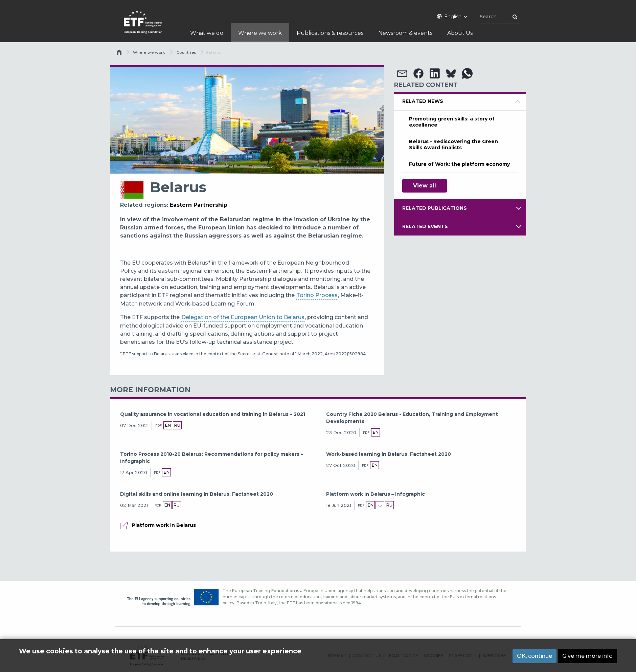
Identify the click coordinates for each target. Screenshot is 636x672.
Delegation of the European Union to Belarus (243, 317)
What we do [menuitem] (207, 33)
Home (120, 54)
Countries (186, 52)
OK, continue (535, 656)
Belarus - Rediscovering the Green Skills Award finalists (453, 144)
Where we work (149, 52)
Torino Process (317, 295)
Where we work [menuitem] (260, 33)
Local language (381, 505)
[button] (402, 73)
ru (177, 425)
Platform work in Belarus (164, 525)
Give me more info (587, 656)
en (168, 425)
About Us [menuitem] (460, 33)
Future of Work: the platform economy (459, 164)
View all (425, 186)
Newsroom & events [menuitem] (405, 33)
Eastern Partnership (199, 205)
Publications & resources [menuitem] (330, 33)
